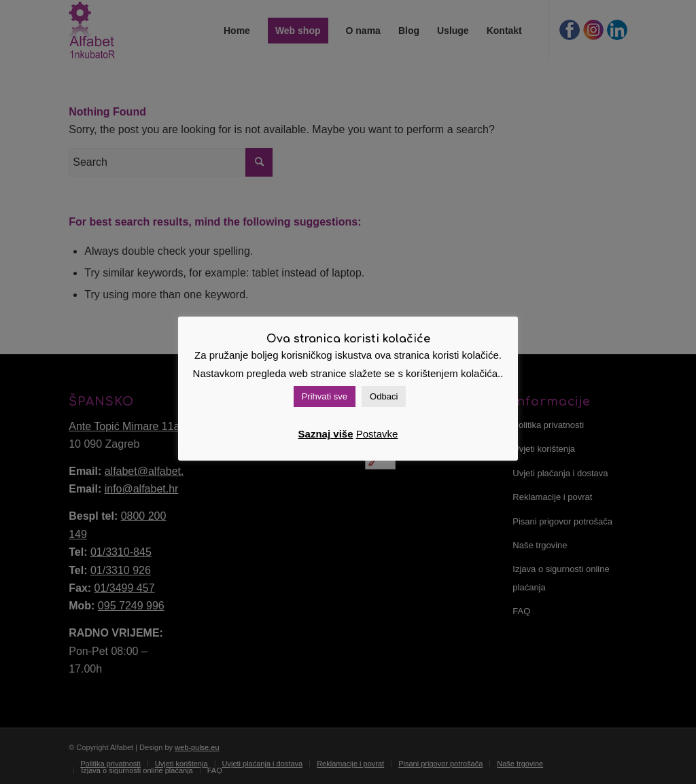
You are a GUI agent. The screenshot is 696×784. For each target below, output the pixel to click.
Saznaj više (326, 434)
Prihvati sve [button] (325, 396)
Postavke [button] (377, 434)
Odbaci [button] (384, 396)
